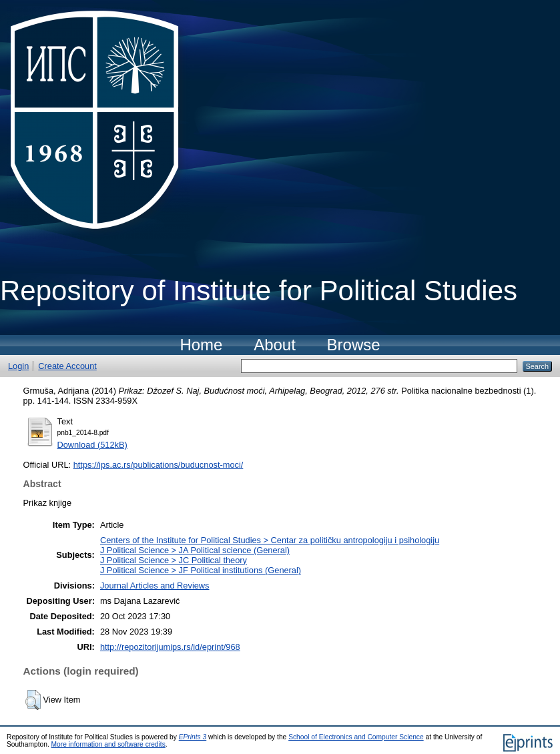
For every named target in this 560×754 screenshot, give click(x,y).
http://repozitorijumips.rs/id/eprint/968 (170, 647)
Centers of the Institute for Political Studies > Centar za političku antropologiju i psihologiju (270, 540)
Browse (354, 345)
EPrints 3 (193, 737)
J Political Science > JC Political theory (174, 560)
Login (18, 366)
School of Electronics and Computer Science (356, 737)
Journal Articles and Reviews (155, 586)
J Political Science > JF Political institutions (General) (201, 570)
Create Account (67, 366)
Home (201, 345)
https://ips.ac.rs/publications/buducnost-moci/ (159, 465)
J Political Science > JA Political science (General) (195, 550)
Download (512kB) (92, 445)
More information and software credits (108, 744)
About (275, 345)
